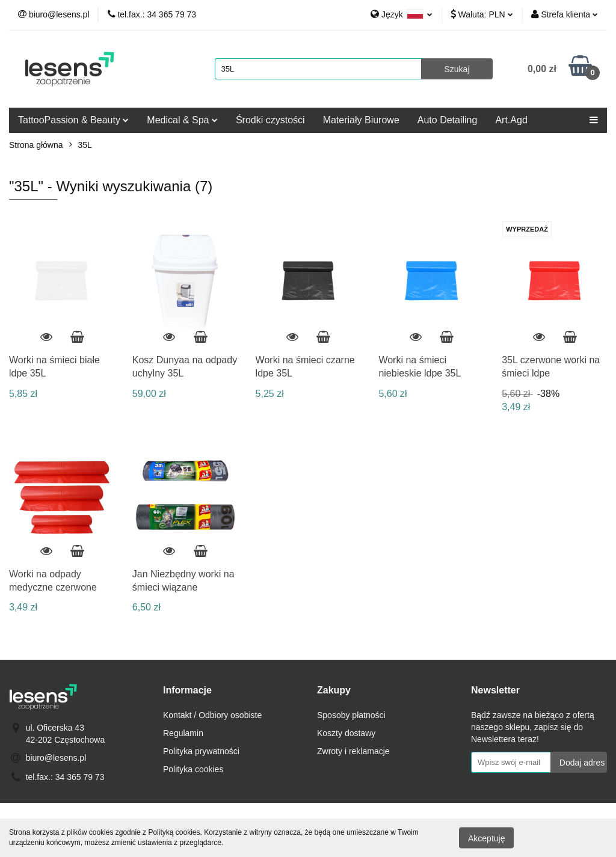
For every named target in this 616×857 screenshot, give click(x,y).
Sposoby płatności (351, 715)
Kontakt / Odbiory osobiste (212, 715)
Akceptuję (486, 838)
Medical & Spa (182, 120)
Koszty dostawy (346, 733)
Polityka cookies (193, 769)
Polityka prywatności (201, 751)
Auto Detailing (448, 120)
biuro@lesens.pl (56, 758)
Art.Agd (511, 120)
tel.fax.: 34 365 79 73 (65, 777)
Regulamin (183, 733)
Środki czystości (270, 120)
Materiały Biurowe (361, 120)
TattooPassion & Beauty (73, 120)
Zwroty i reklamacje (353, 751)
